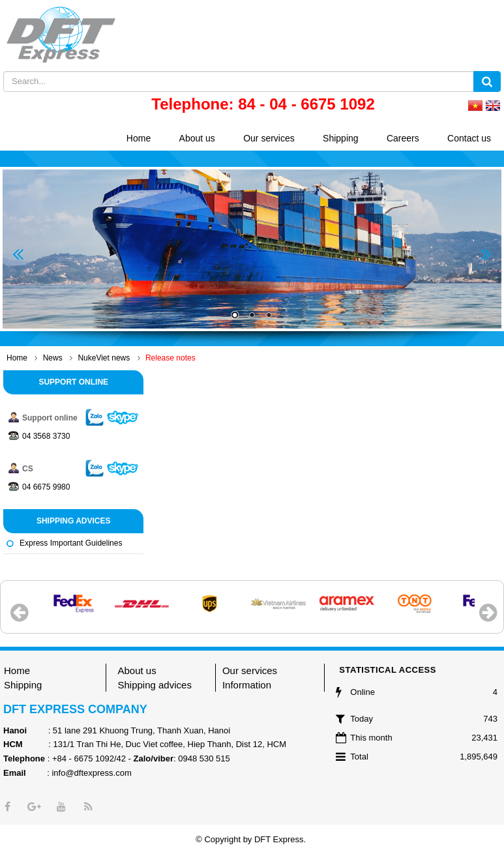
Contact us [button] (469, 138)
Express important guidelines (71, 543)
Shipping (23, 685)
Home (17, 670)
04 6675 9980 (46, 487)
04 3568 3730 (46, 436)
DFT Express (279, 839)
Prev (18, 255)
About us (137, 670)
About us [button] (197, 138)
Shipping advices (154, 685)
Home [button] (139, 138)
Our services (250, 670)
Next (486, 255)
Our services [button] (269, 138)
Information (247, 685)
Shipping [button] (341, 138)
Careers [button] (403, 138)
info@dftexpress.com (91, 773)
